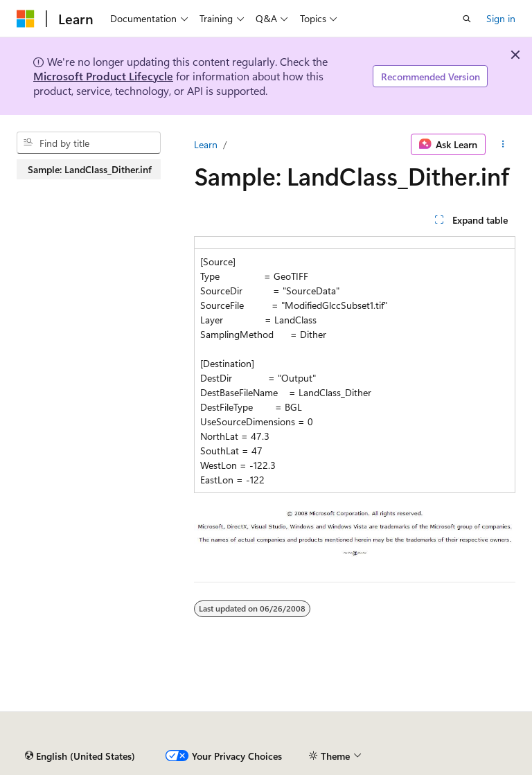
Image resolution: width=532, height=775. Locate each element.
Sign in (501, 18)
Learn (206, 144)
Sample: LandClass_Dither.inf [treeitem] (90, 169)
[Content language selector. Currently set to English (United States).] (80, 756)
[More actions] (503, 145)
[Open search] (467, 19)
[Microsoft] (26, 19)
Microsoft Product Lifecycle (103, 76)
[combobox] (89, 143)
